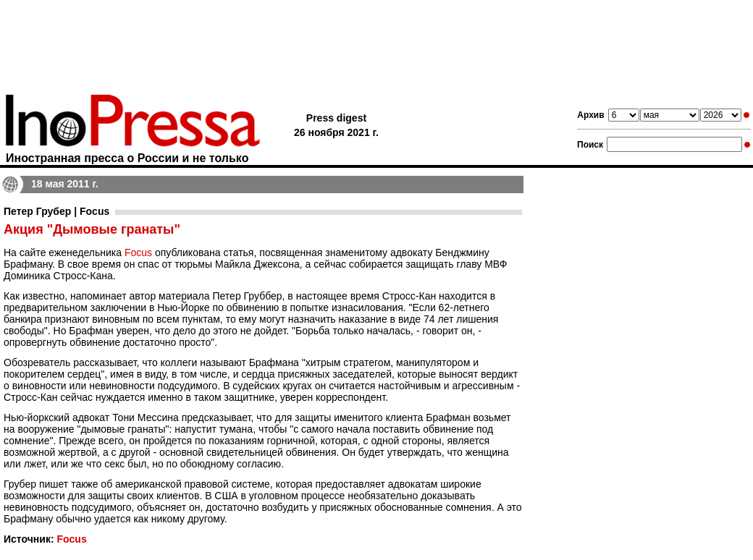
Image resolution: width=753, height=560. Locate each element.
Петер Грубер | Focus (56, 211)
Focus (138, 253)
